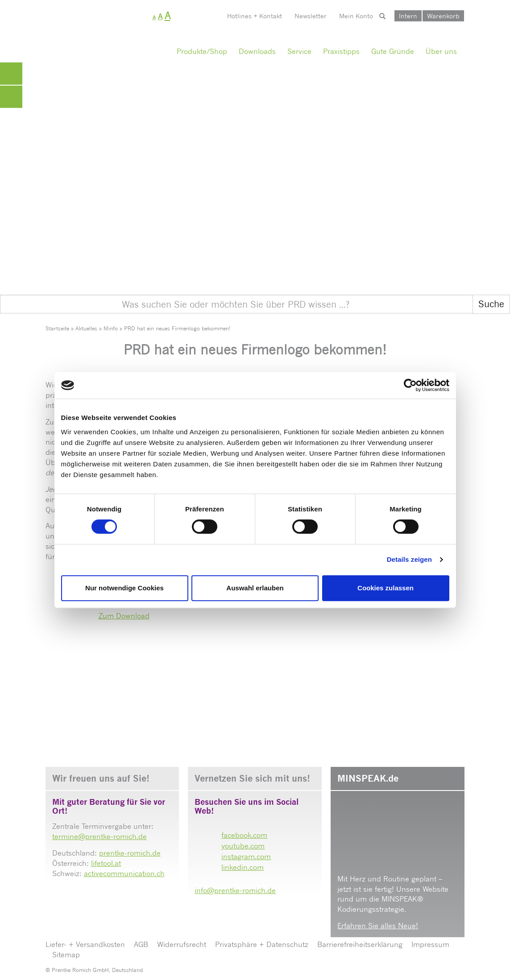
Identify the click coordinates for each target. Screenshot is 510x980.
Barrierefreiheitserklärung (360, 944)
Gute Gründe (393, 51)
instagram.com (246, 856)
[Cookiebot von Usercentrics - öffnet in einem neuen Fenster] (410, 385)
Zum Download (124, 616)
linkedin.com (243, 867)
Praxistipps (341, 51)
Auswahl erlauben (255, 588)
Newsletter (311, 16)
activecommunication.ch (124, 873)
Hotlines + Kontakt (255, 16)
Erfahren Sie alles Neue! (378, 926)
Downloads (257, 51)
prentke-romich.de (130, 853)
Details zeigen (409, 559)
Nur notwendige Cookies (124, 588)
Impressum (430, 944)
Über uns (441, 51)
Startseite (57, 328)
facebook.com (244, 835)
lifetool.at (106, 863)
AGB (141, 944)
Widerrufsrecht (182, 944)
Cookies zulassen (386, 588)
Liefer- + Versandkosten (85, 944)
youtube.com (243, 846)
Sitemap (66, 955)
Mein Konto (356, 16)
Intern (408, 16)
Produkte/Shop (202, 51)
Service (299, 51)
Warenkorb (443, 16)
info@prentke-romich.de (235, 890)
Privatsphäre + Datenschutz (262, 944)
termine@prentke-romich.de (100, 836)
